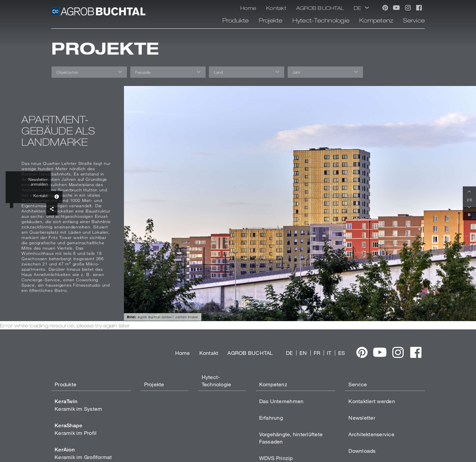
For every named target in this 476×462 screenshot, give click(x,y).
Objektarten (67, 72)
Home (248, 8)
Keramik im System (78, 405)
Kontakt (276, 8)
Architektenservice (371, 434)
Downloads (362, 451)
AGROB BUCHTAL (320, 8)
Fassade (143, 72)
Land (218, 72)
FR (317, 353)
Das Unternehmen (281, 401)
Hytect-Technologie (321, 20)
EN (303, 353)
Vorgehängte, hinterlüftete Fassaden (291, 438)
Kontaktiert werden (372, 401)
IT (329, 353)
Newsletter (362, 418)
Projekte (271, 20)
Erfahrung (271, 418)
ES (342, 353)
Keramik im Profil (76, 429)
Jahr (297, 72)
